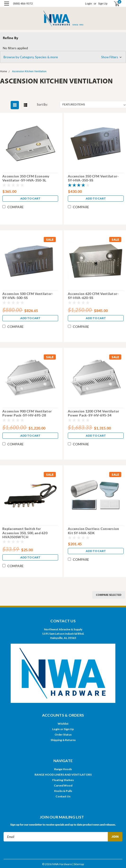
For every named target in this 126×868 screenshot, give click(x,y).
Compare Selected (109, 595)
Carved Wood (63, 785)
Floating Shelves (63, 780)
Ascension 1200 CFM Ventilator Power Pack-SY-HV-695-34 (93, 413)
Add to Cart (30, 198)
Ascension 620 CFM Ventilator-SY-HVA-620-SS (93, 296)
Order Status (63, 735)
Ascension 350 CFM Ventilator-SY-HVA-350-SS (93, 178)
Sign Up (103, 3)
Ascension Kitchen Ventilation (29, 71)
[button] (63, 57)
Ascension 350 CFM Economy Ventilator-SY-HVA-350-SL (26, 178)
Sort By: (42, 104)
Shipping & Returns (63, 740)
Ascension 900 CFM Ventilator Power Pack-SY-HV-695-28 (27, 413)
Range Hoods (63, 769)
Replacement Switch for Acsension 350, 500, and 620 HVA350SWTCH (25, 533)
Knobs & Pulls (63, 791)
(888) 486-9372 (23, 3)
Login (89, 3)
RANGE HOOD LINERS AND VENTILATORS (63, 775)
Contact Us (63, 796)
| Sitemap (78, 864)
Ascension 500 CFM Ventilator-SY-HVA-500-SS (28, 296)
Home (4, 71)
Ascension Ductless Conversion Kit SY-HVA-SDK (93, 531)
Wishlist (63, 724)
